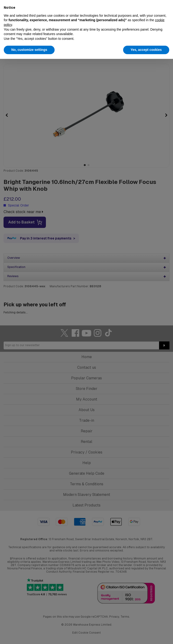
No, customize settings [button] (29, 50)
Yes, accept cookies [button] (146, 50)
